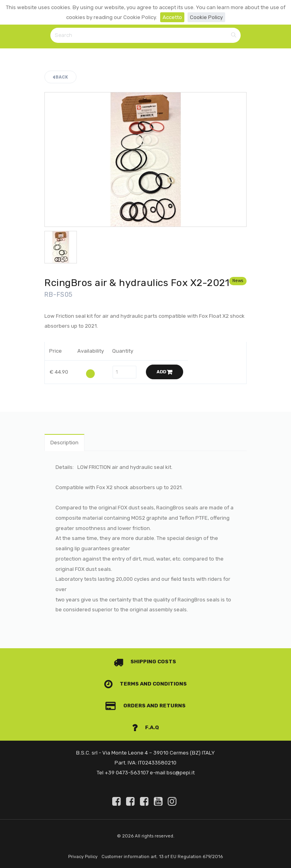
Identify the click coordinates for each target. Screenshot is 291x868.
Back (60, 77)
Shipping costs (145, 662)
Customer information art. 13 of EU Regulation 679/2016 (162, 857)
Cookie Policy (206, 17)
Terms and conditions (146, 684)
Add (165, 372)
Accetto (172, 17)
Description (64, 443)
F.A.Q (145, 727)
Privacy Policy (83, 857)
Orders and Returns (145, 706)
